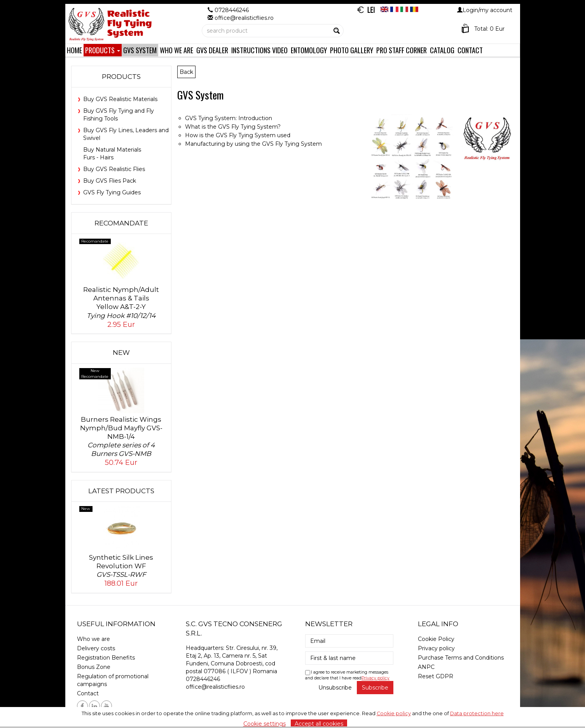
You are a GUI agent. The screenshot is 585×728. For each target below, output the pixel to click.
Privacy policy (375, 678)
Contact (470, 50)
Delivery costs (96, 648)
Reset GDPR (436, 676)
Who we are (176, 50)
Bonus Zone (94, 667)
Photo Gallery (352, 50)
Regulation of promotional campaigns (113, 680)
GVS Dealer (212, 50)
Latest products (121, 491)
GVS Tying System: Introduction (229, 118)
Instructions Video (259, 50)
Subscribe (375, 688)
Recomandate (121, 223)
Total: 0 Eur (489, 29)
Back (186, 72)
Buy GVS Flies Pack (110, 181)
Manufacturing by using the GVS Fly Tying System (253, 144)
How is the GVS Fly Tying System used (238, 135)
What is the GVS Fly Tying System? (233, 127)
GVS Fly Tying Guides (112, 192)
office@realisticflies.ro (215, 687)
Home (74, 50)
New (121, 353)
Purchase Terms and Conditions (461, 658)
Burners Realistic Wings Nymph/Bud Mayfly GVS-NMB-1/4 (121, 437)
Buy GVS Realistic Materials (120, 99)
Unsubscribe (335, 688)
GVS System (140, 50)
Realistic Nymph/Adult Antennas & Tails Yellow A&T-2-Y (121, 303)
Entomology (309, 50)
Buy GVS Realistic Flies (114, 169)
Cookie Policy (436, 639)
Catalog (442, 50)
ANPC (426, 667)
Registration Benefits (106, 658)
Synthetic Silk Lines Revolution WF (121, 566)
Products (103, 50)
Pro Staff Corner (402, 50)
